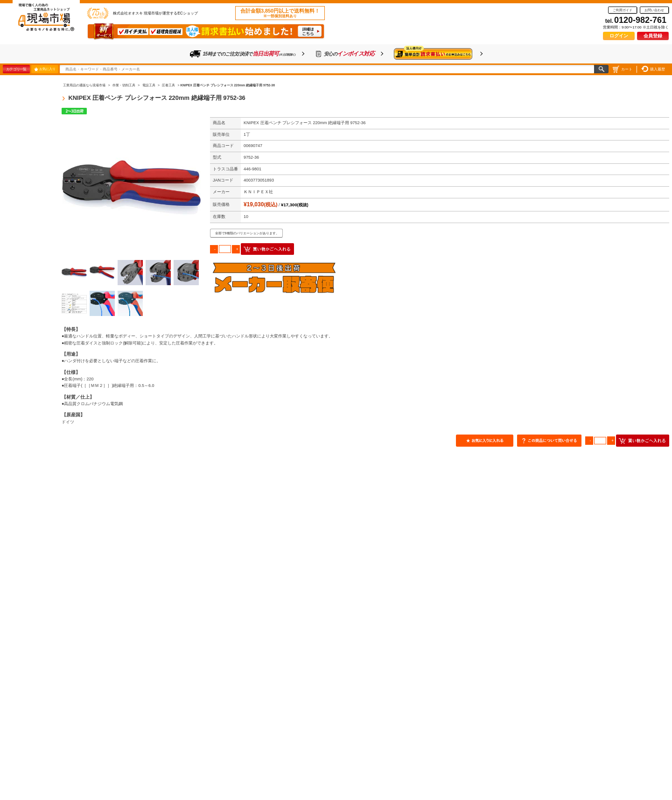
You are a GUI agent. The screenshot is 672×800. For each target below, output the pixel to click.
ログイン (619, 36)
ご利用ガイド (623, 10)
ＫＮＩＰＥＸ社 (258, 192)
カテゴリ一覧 (16, 69)
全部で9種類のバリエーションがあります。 (247, 233)
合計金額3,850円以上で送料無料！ (280, 13)
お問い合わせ (654, 10)
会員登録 (653, 36)
